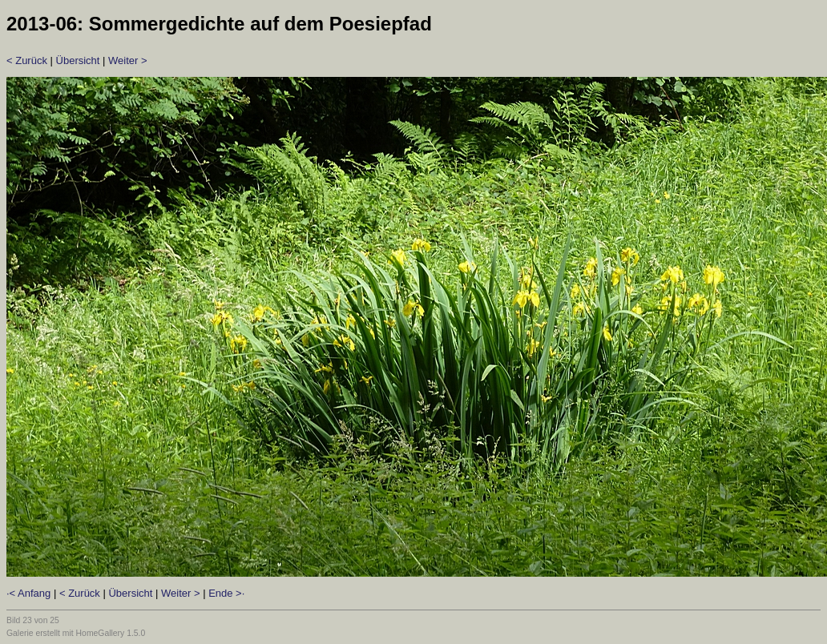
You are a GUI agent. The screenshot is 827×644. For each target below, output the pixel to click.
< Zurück (27, 60)
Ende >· (226, 593)
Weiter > (128, 60)
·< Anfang (28, 593)
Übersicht (78, 60)
